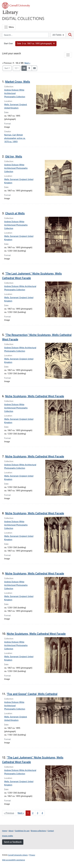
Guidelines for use (22, 831)
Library (10, 13)
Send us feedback (13, 842)
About (11, 831)
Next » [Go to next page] (21, 813)
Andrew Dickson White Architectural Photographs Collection (15, 93)
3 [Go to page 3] (38, 813)
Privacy (32, 855)
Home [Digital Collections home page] (4, 831)
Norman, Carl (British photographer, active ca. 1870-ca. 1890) (15, 138)
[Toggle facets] (68, 55)
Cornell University (16, 5)
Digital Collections (23, 18)
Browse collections (38, 831)
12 (17, 68)
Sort (6, 68)
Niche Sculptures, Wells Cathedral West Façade (35, 396)
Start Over (8, 44)
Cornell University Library (18, 855)
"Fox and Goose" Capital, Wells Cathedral (32, 694)
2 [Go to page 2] (33, 813)
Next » (27, 63)
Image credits (8, 836)
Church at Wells (15, 213)
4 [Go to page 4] (42, 813)
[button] (36, 44)
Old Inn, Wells (14, 157)
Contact (51, 831)
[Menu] (9, 27)
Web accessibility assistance (13, 860)
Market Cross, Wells (18, 82)
